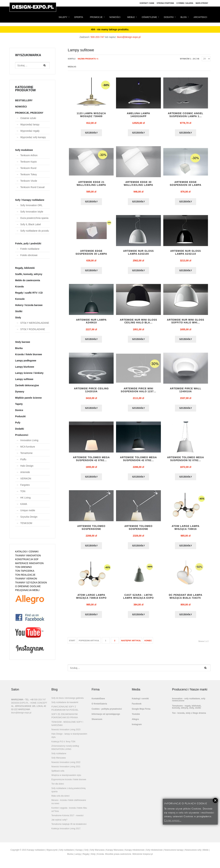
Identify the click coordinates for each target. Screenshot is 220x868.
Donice (19, 410)
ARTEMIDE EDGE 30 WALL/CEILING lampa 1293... (138, 185)
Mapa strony (202, 3)
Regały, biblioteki (25, 268)
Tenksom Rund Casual (32, 187)
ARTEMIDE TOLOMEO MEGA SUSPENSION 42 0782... (91, 461)
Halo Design (27, 466)
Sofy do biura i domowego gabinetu (68, 701)
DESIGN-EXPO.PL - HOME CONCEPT (29, 706)
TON (23, 491)
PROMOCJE (96, 17)
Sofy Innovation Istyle (32, 212)
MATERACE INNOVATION (29, 563)
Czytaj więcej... (173, 820)
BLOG (184, 17)
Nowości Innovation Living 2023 (66, 732)
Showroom (97, 722)
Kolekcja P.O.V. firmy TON (63, 744)
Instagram (137, 727)
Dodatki (20, 429)
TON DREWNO (23, 567)
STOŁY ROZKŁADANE (33, 329)
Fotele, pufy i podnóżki (28, 243)
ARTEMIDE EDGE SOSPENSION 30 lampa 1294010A (186, 185)
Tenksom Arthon (29, 155)
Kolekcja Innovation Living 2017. (66, 831)
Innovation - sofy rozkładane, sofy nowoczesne (189, 702)
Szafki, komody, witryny (29, 274)
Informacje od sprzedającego (106, 717)
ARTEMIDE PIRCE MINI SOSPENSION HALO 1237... (139, 391)
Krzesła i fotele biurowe (29, 354)
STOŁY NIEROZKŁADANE (35, 323)
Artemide (25, 472)
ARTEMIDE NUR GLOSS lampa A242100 (138, 253)
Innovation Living (29, 440)
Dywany (20, 392)
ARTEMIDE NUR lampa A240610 (91, 322)
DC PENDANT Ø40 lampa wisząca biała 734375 (186, 599)
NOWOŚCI (115, 17)
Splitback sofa (58, 774)
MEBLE (131, 17)
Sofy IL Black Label (31, 224)
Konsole (20, 299)
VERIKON (26, 479)
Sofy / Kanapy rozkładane (30, 200)
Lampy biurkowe (25, 367)
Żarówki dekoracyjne (27, 385)
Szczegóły (91, 133)
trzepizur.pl (148, 857)
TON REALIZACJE (25, 575)
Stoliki (19, 311)
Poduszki (20, 416)
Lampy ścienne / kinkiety (29, 373)
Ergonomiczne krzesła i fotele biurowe (69, 782)
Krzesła (19, 287)
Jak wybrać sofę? (59, 823)
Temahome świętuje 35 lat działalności (69, 827)
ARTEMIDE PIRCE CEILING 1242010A (91, 391)
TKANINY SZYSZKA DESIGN (31, 583)
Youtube (136, 717)
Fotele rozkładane (30, 249)
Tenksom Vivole (29, 181)
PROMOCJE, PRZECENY (29, 113)
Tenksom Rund (28, 168)
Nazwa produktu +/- (88, 59)
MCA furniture (28, 447)
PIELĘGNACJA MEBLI (27, 590)
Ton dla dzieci (58, 787)
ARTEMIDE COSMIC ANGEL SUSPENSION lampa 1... (185, 115)
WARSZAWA (17, 702)
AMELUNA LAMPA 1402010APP (138, 115)
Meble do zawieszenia (28, 280)
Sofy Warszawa (59, 761)
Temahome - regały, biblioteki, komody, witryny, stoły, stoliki (187, 710)
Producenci (22, 435)
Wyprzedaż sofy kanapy (33, 137)
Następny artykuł (131, 643)
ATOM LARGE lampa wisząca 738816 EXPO (91, 599)
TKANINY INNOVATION (28, 555)
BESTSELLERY (24, 100)
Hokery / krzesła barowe (29, 305)
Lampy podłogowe (26, 361)
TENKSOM (26, 523)
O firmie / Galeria (185, 3)
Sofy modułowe (24, 150)
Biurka (19, 348)
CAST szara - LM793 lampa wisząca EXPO (139, 599)
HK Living (25, 498)
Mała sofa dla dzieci (60, 799)
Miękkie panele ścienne (28, 398)
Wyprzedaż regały (30, 131)
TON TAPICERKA (25, 571)
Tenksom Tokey (29, 174)
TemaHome (26, 453)
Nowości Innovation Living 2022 (66, 765)
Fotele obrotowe (29, 255)
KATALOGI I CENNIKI (27, 552)
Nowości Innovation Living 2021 (66, 769)
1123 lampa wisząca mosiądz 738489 (91, 115)
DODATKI (169, 17)
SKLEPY (63, 17)
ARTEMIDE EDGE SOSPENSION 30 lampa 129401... (91, 255)
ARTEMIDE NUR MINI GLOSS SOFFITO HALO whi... (186, 322)
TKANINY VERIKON (26, 579)
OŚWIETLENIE (149, 17)
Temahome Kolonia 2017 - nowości (67, 818)
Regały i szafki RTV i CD (29, 293)
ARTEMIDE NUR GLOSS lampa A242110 (186, 253)
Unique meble (28, 510)
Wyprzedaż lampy (30, 124)
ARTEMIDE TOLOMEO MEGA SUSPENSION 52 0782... (185, 461)
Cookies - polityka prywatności (107, 712)
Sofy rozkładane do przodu (35, 231)
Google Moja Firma (141, 712)
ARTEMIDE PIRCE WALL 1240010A (185, 391)
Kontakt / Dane (147, 3)
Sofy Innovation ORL (31, 205)
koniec (148, 643)
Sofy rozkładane (59, 756)
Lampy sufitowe (24, 379)
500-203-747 (97, 37)
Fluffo (23, 459)
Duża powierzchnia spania (34, 218)
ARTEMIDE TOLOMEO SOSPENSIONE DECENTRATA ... (91, 531)
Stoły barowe (23, 342)
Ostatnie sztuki (28, 118)
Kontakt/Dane (98, 701)
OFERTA (79, 17)
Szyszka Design (29, 517)
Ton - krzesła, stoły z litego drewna (189, 716)
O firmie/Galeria (99, 706)
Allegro (135, 722)
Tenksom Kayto (29, 162)
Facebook (137, 706)
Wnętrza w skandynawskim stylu (66, 778)
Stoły (18, 318)
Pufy (18, 423)
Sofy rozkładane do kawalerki (65, 705)
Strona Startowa (165, 3)
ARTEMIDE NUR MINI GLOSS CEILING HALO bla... (138, 322)
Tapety (19, 404)
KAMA (24, 504)
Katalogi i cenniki (140, 701)
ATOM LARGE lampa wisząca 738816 (186, 530)
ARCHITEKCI (200, 17)
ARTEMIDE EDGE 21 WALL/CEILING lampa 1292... (91, 185)
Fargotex (25, 485)
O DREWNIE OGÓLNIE (28, 586)
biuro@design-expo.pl (129, 37)
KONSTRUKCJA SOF (27, 559)
